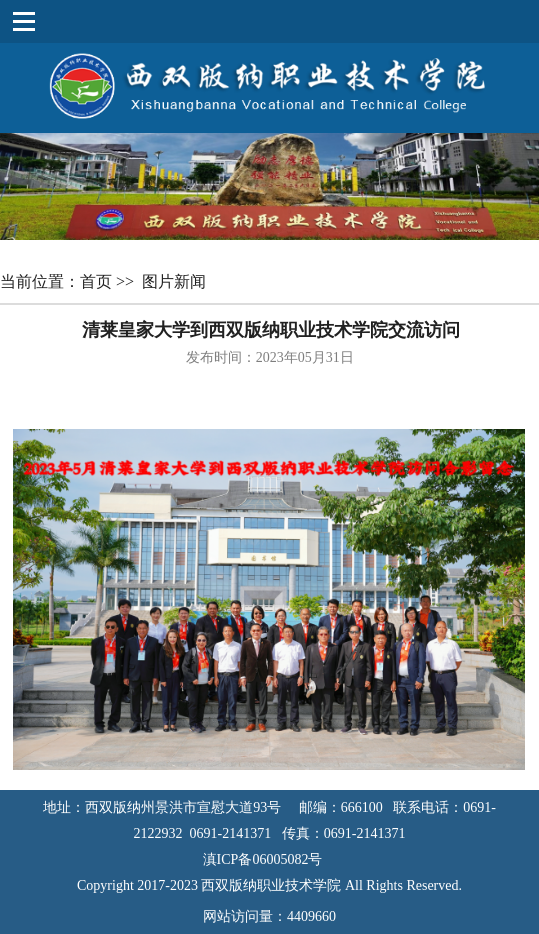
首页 (98, 281)
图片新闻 (176, 281)
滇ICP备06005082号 (270, 859)
